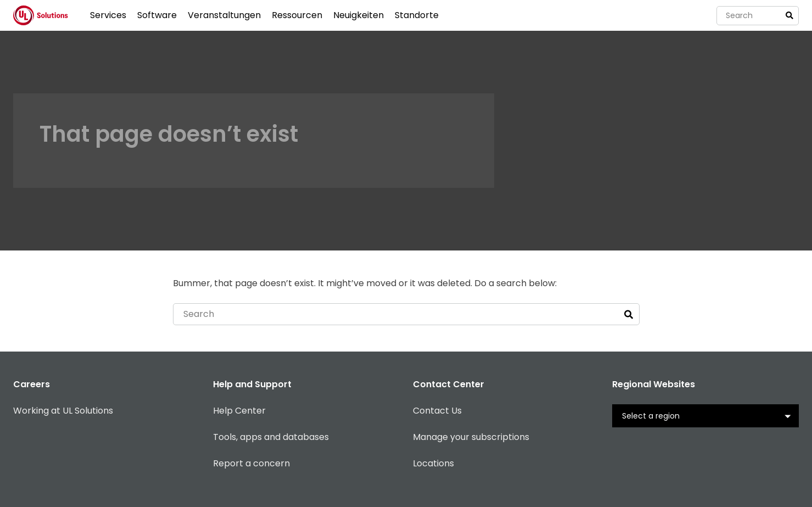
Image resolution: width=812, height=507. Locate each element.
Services (108, 15)
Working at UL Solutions (63, 411)
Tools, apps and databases (271, 437)
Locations (433, 463)
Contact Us (437, 411)
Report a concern (251, 463)
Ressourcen (297, 15)
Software (157, 15)
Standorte (417, 15)
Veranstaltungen (224, 15)
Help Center (239, 411)
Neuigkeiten (359, 15)
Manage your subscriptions (471, 437)
